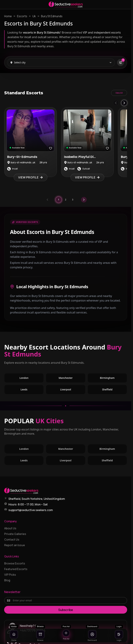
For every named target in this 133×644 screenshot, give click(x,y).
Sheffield (115, 390)
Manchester (72, 379)
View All (119, 93)
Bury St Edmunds (52, 16)
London (32, 379)
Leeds (32, 390)
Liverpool (73, 390)
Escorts (22, 16)
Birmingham (114, 379)
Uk (34, 16)
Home (8, 16)
